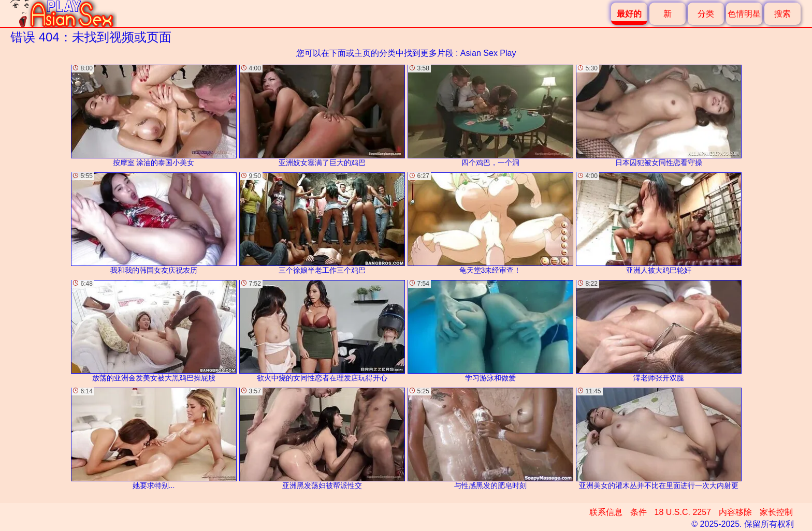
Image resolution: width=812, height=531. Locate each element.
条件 (639, 512)
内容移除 (735, 512)
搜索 (782, 14)
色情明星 (744, 14)
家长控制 (776, 512)
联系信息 (606, 512)
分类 (706, 14)
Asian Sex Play (488, 53)
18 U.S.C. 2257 (683, 512)
